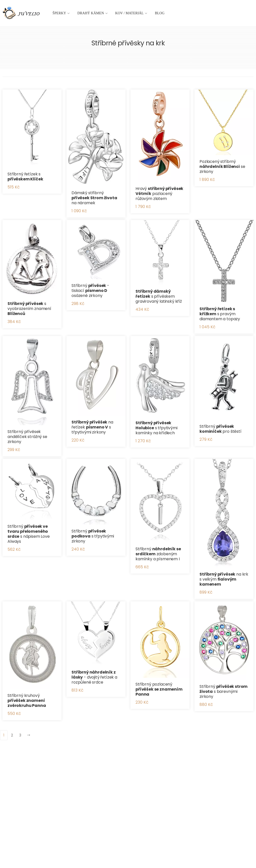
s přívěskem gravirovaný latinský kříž (159, 296)
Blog (160, 13)
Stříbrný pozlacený (159, 689)
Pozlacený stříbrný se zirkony (222, 167)
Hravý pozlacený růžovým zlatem (159, 194)
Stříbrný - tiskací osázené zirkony (90, 291)
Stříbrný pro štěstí (220, 429)
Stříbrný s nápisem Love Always (29, 534)
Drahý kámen (91, 13)
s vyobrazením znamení (29, 309)
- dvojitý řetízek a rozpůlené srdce (94, 677)
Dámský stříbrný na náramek (94, 198)
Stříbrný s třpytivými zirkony (93, 536)
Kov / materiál (129, 13)
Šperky (59, 13)
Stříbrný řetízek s (25, 177)
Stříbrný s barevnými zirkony (223, 691)
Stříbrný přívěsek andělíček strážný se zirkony (27, 437)
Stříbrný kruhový (27, 700)
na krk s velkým (224, 579)
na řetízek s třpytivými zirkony (92, 427)
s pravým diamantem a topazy (220, 314)
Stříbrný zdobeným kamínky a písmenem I (158, 554)
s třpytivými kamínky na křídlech (156, 428)
